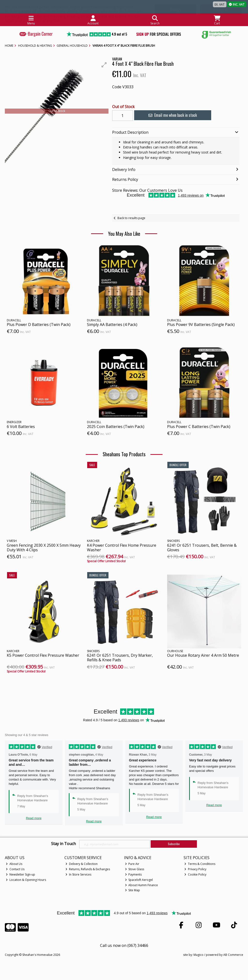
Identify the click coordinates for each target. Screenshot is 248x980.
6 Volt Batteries (21, 427)
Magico (198, 955)
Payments (133, 874)
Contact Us (15, 869)
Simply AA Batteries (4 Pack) (112, 324)
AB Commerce (233, 955)
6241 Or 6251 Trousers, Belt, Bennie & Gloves (202, 548)
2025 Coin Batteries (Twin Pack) (116, 427)
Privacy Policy (195, 869)
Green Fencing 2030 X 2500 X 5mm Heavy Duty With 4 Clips (44, 548)
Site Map (133, 890)
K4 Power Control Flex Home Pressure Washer (122, 548)
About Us (14, 864)
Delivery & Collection (81, 864)
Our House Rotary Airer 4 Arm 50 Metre (203, 655)
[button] (104, 65)
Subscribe (174, 844)
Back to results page (131, 218)
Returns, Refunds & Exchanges (88, 869)
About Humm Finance (142, 885)
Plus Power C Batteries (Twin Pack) (199, 427)
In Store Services (78, 874)
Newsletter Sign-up (20, 874)
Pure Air (132, 864)
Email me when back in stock (172, 115)
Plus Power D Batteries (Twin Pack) (39, 324)
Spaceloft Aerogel (139, 880)
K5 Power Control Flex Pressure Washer (43, 655)
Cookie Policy (195, 874)
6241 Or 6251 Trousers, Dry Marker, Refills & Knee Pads (120, 658)
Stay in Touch (63, 844)
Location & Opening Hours (26, 880)
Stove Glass (135, 869)
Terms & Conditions (200, 864)
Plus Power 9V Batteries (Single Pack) (201, 324)
